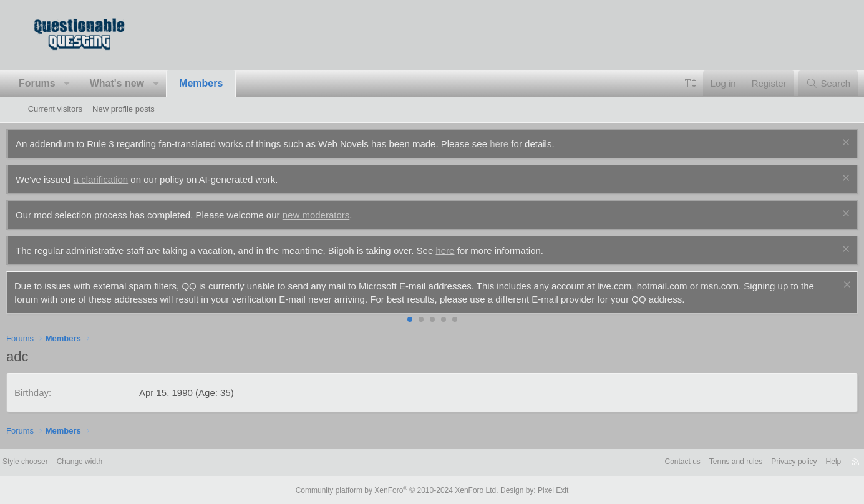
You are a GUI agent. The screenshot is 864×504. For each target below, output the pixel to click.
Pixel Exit (543, 490)
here (521, 144)
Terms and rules (696, 462)
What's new (138, 83)
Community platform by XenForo (400, 490)
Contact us (639, 462)
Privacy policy (759, 462)
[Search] (806, 83)
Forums (59, 83)
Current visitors (55, 109)
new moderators (337, 215)
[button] (89, 84)
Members (223, 83)
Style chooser (58, 462)
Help (801, 462)
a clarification (122, 179)
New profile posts (124, 109)
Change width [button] (117, 462)
